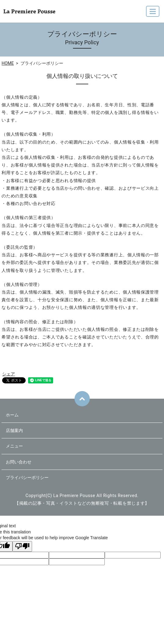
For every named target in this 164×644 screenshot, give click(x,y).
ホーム (12, 415)
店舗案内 (14, 430)
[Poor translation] (22, 547)
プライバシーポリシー (27, 478)
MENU (153, 14)
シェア (9, 374)
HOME (8, 63)
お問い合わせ (19, 462)
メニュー (14, 446)
